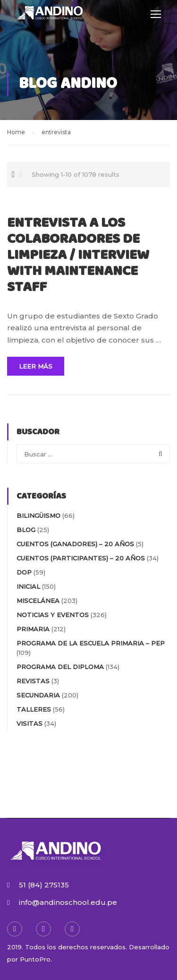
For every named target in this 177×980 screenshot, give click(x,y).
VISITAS (29, 723)
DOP (24, 572)
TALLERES (34, 709)
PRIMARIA (33, 629)
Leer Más (36, 366)
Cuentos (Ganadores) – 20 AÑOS (75, 544)
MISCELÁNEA (38, 601)
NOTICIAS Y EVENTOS (53, 615)
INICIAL (28, 586)
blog (26, 530)
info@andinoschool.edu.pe (68, 902)
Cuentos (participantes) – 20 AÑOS (81, 558)
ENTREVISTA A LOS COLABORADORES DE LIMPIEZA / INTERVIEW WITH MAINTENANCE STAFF (78, 256)
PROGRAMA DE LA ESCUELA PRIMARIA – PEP (91, 643)
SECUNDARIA (38, 695)
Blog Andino (70, 83)
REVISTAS (33, 681)
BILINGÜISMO (38, 516)
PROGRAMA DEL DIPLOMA (60, 667)
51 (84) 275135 (44, 885)
